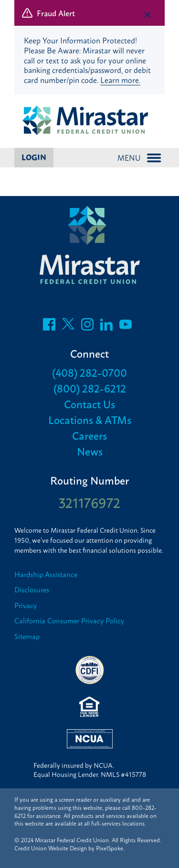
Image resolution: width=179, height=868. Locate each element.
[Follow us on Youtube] (126, 327)
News (90, 451)
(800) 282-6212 (90, 388)
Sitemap (27, 636)
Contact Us (89, 404)
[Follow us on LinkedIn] (106, 327)
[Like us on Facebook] (49, 327)
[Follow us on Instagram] (87, 327)
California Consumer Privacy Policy (69, 621)
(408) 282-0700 (89, 372)
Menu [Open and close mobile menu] (139, 157)
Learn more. (120, 80)
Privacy (26, 605)
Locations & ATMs (90, 419)
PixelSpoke (110, 848)
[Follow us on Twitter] (68, 327)
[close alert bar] (147, 15)
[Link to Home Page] (89, 121)
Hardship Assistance (46, 574)
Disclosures (32, 590)
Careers (89, 435)
